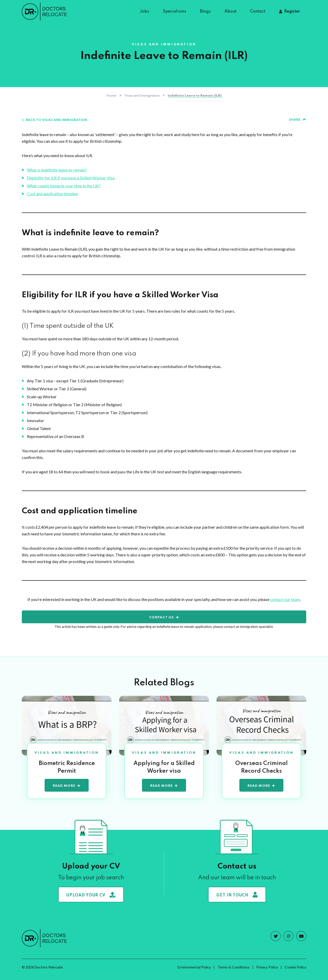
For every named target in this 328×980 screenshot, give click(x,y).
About (230, 12)
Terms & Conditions (234, 972)
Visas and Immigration (142, 96)
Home (111, 96)
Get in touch (237, 899)
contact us (162, 617)
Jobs (144, 12)
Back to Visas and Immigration (54, 120)
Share (297, 120)
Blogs (205, 12)
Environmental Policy (194, 972)
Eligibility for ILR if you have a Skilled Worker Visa (71, 178)
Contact (258, 12)
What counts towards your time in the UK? (64, 186)
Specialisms (175, 12)
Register (292, 12)
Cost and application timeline (52, 194)
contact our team (285, 599)
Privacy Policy (267, 972)
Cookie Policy (295, 972)
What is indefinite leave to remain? (57, 170)
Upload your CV (91, 899)
